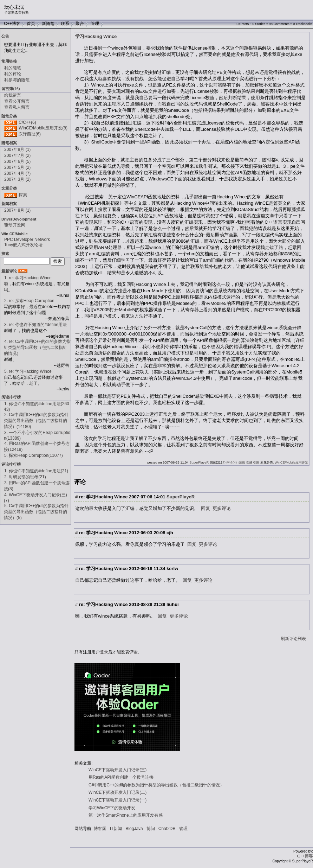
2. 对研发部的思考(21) (25, 477)
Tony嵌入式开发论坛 (23, 245)
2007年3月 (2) (17, 179)
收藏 (249, 462)
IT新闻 (116, 829)
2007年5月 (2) (17, 167)
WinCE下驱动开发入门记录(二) (118, 792)
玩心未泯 (14, 7)
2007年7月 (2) (17, 155)
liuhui (173, 604)
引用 (256, 462)
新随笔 (48, 24)
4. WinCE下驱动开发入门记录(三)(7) (35, 498)
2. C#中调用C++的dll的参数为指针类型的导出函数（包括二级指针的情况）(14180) (36, 421)
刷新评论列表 (293, 639)
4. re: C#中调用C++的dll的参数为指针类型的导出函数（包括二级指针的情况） (37, 347)
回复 (206, 508)
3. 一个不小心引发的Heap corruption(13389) (37, 435)
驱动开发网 (15, 225)
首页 (31, 24)
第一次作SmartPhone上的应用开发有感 (126, 815)
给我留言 (13, 95)
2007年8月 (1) (17, 149)
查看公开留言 (17, 101)
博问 (151, 829)
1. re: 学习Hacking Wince (28, 278)
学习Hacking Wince (96, 36)
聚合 (80, 24)
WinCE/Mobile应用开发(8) (43, 128)
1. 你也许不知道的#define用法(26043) (37, 407)
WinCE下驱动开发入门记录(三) (118, 770)
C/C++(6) (27, 122)
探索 (23, 195)
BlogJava (134, 829)
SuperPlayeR (199, 462)
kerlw (172, 569)
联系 (65, 24)
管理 (95, 24)
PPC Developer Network (27, 240)
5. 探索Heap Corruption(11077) (34, 455)
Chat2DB (167, 829)
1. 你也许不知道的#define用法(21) (36, 471)
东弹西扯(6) (30, 134)
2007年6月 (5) (17, 161)
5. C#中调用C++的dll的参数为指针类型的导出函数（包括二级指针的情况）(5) (36, 512)
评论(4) (231, 462)
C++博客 (12, 24)
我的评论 (13, 74)
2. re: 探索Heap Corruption (29, 301)
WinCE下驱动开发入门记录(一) (118, 800)
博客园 (100, 829)
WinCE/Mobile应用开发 (291, 462)
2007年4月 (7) (17, 173)
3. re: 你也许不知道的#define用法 (35, 325)
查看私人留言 (17, 107)
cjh (170, 533)
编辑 (242, 462)
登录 (104, 652)
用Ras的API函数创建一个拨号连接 (121, 777)
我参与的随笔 (17, 80)
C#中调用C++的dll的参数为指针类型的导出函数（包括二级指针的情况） (156, 785)
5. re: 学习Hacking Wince (28, 371)
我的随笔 (13, 68)
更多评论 (222, 508)
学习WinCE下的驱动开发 (112, 808)
